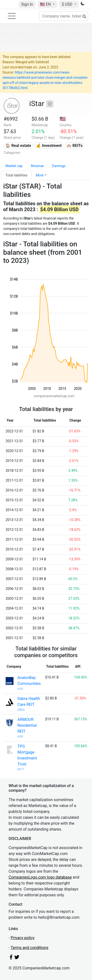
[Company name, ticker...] (64, 16)
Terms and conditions (29, 948)
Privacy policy (23, 938)
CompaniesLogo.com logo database (40, 877)
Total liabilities (16, 175)
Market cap (14, 166)
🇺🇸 (46, 4)
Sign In (27, 4)
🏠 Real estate (18, 146)
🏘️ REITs (74, 146)
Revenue (37, 166)
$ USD (67, 4)
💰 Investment (49, 146)
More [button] (40, 175)
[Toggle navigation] (12, 16)
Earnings (59, 166)
